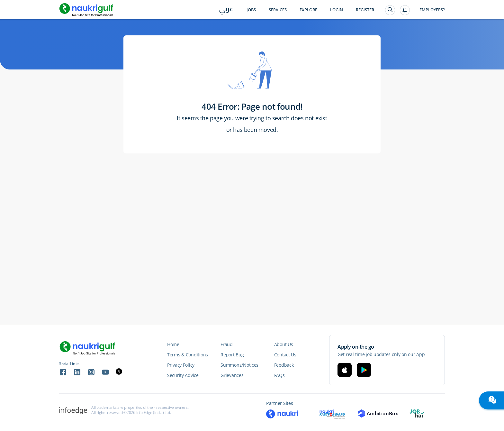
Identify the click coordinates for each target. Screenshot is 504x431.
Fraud (227, 344)
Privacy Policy (181, 365)
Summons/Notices (239, 365)
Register (365, 10)
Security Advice (183, 375)
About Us (284, 344)
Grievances (232, 375)
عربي (226, 10)
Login (337, 10)
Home (173, 344)
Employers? (432, 10)
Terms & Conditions (188, 355)
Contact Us (285, 355)
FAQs (279, 375)
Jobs (251, 10)
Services (278, 10)
